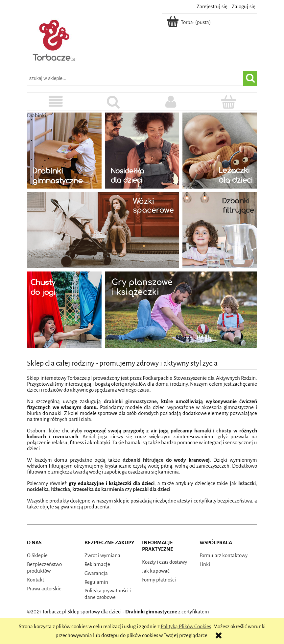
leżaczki (247, 483)
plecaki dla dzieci (152, 489)
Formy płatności (159, 580)
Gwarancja (96, 573)
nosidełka (38, 489)
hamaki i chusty (213, 431)
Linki (205, 564)
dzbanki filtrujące (143, 460)
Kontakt (35, 580)
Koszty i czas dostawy (165, 562)
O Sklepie (37, 555)
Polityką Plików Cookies (186, 626)
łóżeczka (60, 489)
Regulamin (96, 582)
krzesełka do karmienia (98, 489)
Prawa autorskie (44, 589)
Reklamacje (97, 564)
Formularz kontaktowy (224, 555)
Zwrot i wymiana (102, 555)
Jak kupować (156, 571)
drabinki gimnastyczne (130, 401)
